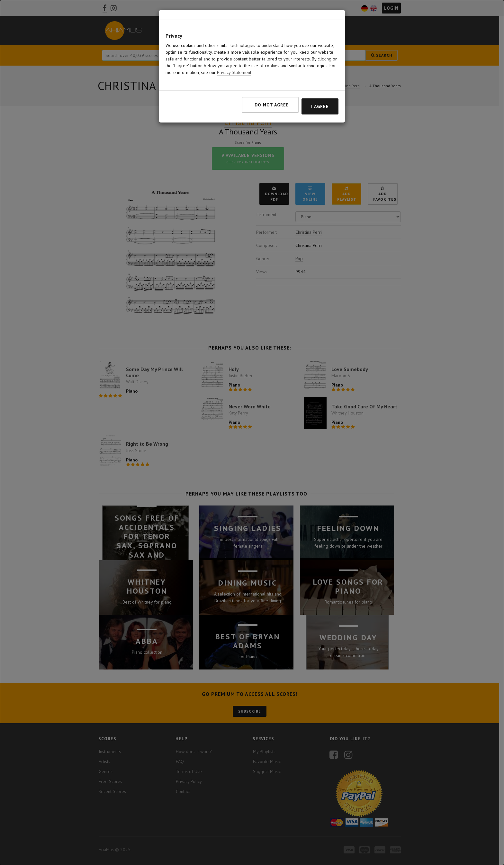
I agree (320, 96)
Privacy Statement (234, 62)
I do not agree (270, 95)
